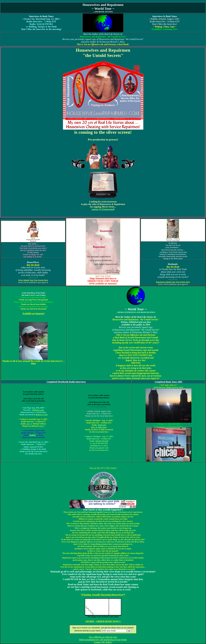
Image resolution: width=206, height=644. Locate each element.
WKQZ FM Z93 (102, 441)
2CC (28, 424)
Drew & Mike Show (99, 427)
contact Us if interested (103, 209)
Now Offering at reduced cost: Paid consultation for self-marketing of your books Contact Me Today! (103, 640)
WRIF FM (102, 425)
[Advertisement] (103, 1)
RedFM (33, 435)
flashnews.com (38, 410)
